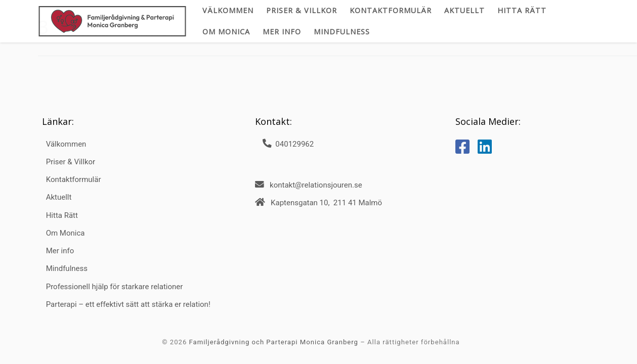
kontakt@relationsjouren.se (316, 185)
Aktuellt (59, 197)
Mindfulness (67, 268)
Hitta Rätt (62, 215)
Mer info (60, 251)
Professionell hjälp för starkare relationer (115, 287)
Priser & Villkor (71, 162)
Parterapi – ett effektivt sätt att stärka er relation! (128, 304)
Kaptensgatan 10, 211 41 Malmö (326, 203)
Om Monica (66, 233)
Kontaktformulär (74, 179)
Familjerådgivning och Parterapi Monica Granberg (274, 342)
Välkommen (66, 144)
